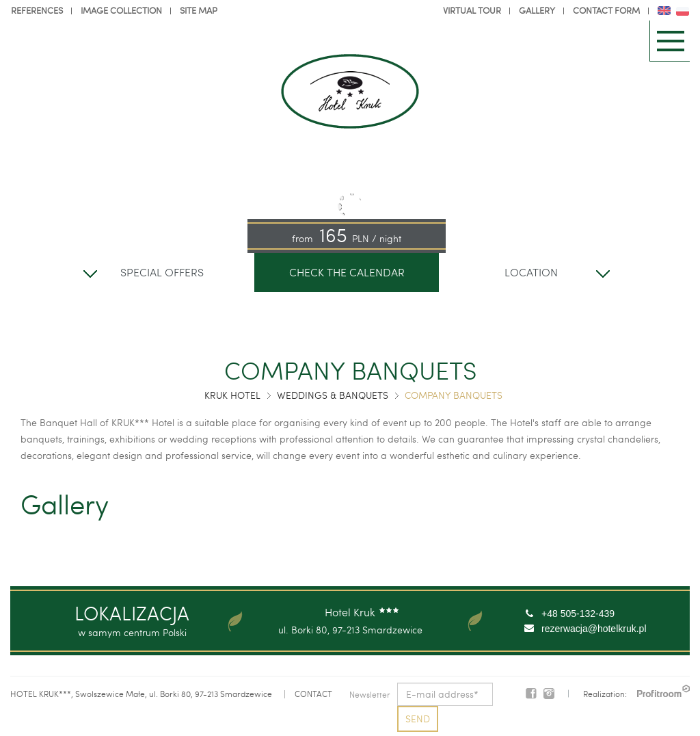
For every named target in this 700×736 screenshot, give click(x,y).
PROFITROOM (663, 691)
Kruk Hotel (232, 395)
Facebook (531, 694)
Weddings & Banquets (333, 395)
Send (418, 719)
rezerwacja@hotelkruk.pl (594, 629)
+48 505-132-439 (578, 614)
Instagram (549, 694)
